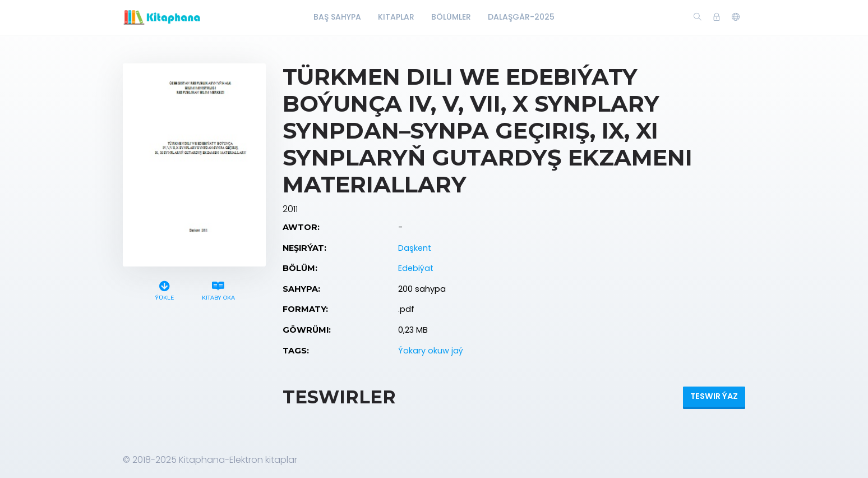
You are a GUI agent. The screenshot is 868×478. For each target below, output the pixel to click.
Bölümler (451, 17)
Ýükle (165, 289)
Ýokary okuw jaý (431, 351)
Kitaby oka (218, 289)
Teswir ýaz (714, 396)
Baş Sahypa (337, 17)
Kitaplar (396, 17)
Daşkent (415, 248)
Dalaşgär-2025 (521, 17)
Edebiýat (416, 268)
